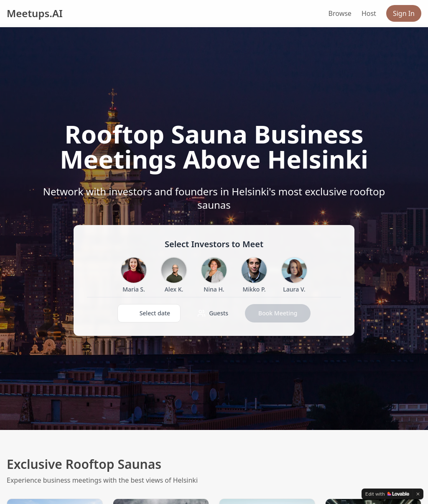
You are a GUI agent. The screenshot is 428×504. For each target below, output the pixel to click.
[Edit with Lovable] (387, 494)
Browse (340, 13)
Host (369, 13)
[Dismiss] (418, 494)
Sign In (404, 13)
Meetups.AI (35, 13)
